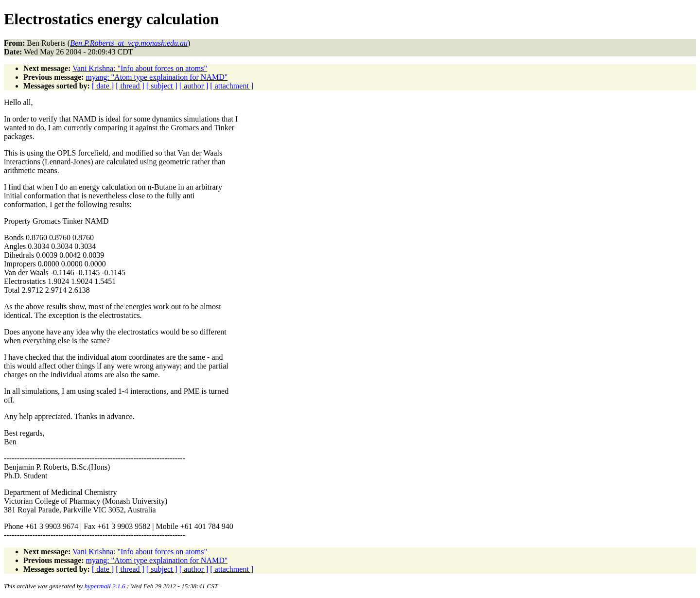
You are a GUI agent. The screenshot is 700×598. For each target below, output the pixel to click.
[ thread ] (130, 86)
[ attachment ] (232, 86)
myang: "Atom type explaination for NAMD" (157, 77)
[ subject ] (162, 86)
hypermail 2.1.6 (105, 586)
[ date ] (103, 86)
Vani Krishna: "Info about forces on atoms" (140, 68)
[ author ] (194, 86)
